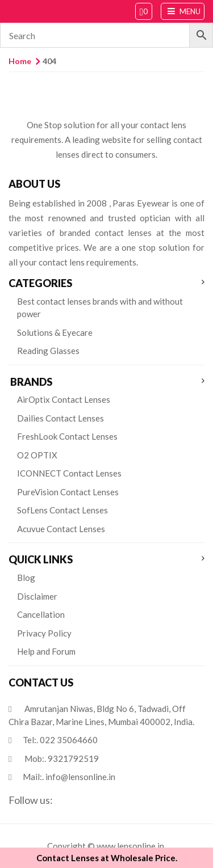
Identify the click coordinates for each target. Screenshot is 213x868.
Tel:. (60, 740)
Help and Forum (46, 651)
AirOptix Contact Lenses (64, 399)
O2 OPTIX (37, 455)
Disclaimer (37, 596)
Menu (183, 12)
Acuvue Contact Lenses (61, 529)
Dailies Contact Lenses (60, 418)
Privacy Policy (44, 633)
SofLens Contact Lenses (62, 510)
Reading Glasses (48, 351)
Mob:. (62, 759)
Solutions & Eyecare (55, 332)
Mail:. (69, 777)
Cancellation (41, 614)
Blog (26, 578)
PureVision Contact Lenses (68, 492)
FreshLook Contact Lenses (67, 436)
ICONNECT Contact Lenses (69, 473)
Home (20, 61)
